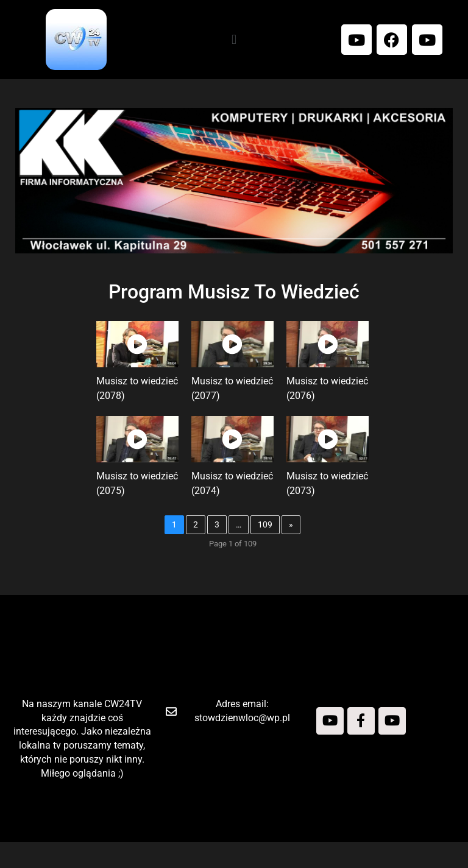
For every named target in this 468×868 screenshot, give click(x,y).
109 (269, 537)
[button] (234, 39)
